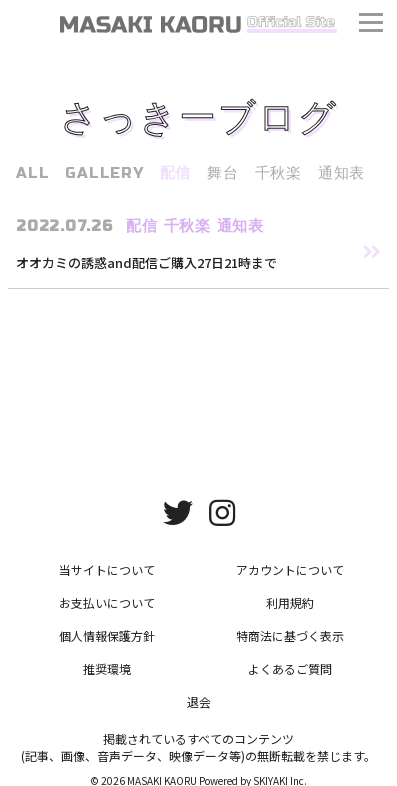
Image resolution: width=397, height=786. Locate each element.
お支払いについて (107, 602)
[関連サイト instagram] (222, 511)
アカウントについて (290, 569)
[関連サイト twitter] (178, 511)
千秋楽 (278, 173)
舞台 (223, 173)
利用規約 (290, 602)
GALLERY (104, 173)
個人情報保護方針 (107, 635)
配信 (176, 173)
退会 (199, 701)
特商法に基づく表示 (290, 635)
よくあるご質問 (290, 668)
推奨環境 (107, 668)
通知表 (341, 173)
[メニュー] (371, 25)
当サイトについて (107, 569)
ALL (32, 173)
